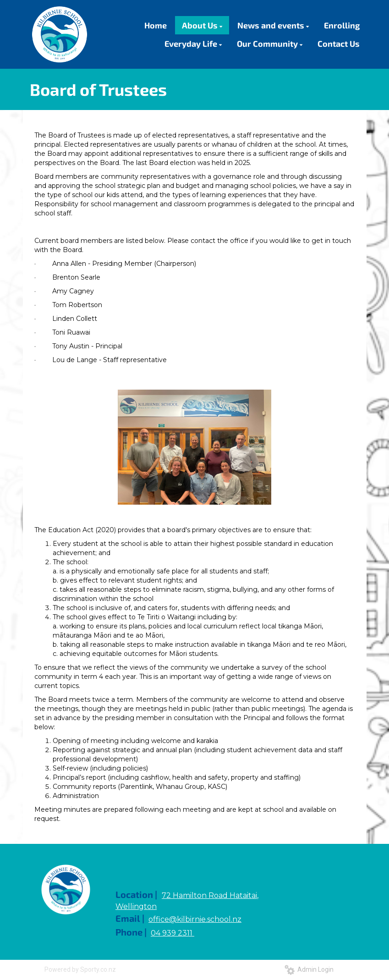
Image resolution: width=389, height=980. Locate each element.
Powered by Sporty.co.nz (80, 969)
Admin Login (309, 969)
